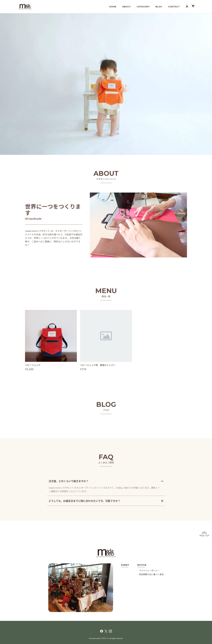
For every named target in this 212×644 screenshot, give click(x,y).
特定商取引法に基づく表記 (151, 574)
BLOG (159, 7)
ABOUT (126, 7)
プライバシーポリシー (149, 570)
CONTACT (174, 7)
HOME (113, 7)
